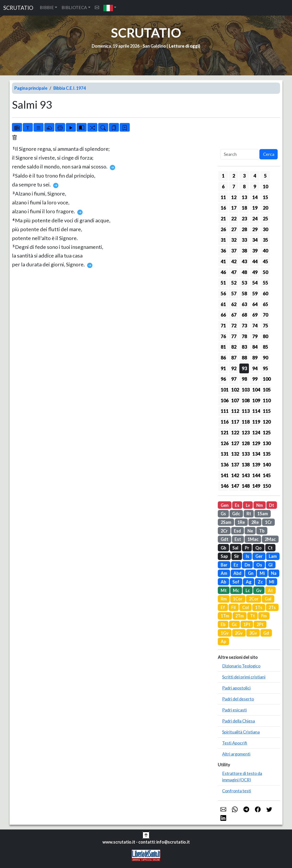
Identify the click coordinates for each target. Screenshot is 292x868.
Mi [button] (262, 573)
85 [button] (265, 347)
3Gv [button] (253, 633)
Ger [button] (259, 556)
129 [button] (256, 443)
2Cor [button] (254, 599)
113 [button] (245, 411)
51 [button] (223, 283)
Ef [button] (223, 607)
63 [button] (244, 304)
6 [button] (223, 186)
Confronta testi (237, 791)
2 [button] (234, 176)
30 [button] (265, 229)
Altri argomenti (236, 754)
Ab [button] (223, 582)
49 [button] (255, 272)
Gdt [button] (225, 539)
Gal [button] (268, 599)
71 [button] (223, 325)
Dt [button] (272, 505)
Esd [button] (237, 531)
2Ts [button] (272, 607)
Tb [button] (262, 531)
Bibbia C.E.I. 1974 (70, 88)
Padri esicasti (234, 710)
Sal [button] (235, 548)
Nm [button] (260, 505)
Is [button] (247, 556)
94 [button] (255, 368)
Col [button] (246, 607)
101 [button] (224, 390)
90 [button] (265, 358)
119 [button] (256, 422)
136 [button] (224, 465)
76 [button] (223, 336)
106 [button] (224, 400)
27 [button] (234, 229)
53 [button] (244, 283)
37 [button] (234, 251)
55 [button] (265, 283)
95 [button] (265, 368)
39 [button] (255, 251)
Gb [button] (223, 548)
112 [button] (235, 411)
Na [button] (274, 573)
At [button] (270, 590)
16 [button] (223, 208)
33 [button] (244, 240)
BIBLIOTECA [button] (74, 7)
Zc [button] (260, 582)
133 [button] (245, 454)
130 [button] (266, 443)
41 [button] (223, 261)
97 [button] (234, 379)
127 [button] (235, 443)
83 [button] (244, 347)
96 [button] (223, 379)
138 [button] (245, 465)
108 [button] (245, 400)
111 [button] (224, 411)
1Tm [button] (225, 616)
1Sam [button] (263, 514)
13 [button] (244, 197)
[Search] (240, 154)
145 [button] (266, 475)
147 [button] (235, 486)
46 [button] (223, 272)
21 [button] (223, 218)
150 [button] (266, 486)
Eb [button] (223, 624)
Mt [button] (224, 590)
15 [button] (265, 197)
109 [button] (256, 400)
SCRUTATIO (18, 8)
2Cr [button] (224, 531)
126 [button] (224, 443)
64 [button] (255, 304)
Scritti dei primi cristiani (244, 677)
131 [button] (224, 454)
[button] (110, 8)
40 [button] (265, 251)
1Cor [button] (238, 599)
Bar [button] (224, 565)
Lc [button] (248, 590)
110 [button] (266, 400)
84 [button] (255, 347)
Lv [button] (248, 505)
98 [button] (244, 379)
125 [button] (266, 432)
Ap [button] (223, 641)
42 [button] (234, 261)
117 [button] (235, 422)
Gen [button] (225, 505)
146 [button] (224, 486)
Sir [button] (237, 556)
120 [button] (266, 422)
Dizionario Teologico (241, 666)
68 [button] (244, 315)
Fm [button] (264, 616)
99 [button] (255, 379)
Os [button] (259, 565)
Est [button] (238, 539)
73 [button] (244, 325)
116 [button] (224, 422)
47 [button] (234, 272)
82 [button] (234, 347)
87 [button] (234, 358)
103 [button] (245, 390)
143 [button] (245, 475)
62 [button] (234, 304)
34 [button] (255, 240)
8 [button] (244, 186)
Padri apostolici (236, 688)
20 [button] (265, 208)
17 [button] (234, 208)
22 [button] (234, 218)
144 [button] (256, 475)
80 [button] (265, 336)
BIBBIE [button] (47, 7)
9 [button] (255, 186)
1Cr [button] (268, 522)
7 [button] (234, 186)
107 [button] (235, 400)
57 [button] (234, 293)
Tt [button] (253, 616)
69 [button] (255, 315)
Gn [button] (251, 573)
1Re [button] (241, 522)
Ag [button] (249, 582)
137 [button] (235, 465)
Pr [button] (247, 548)
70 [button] (265, 315)
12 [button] (234, 197)
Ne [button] (250, 531)
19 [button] (255, 208)
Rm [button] (224, 599)
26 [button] (223, 229)
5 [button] (265, 176)
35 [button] (265, 240)
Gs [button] (223, 514)
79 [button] (255, 336)
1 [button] (223, 176)
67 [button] (234, 315)
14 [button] (255, 197)
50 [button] (265, 272)
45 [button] (265, 261)
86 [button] (223, 358)
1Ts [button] (259, 607)
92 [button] (234, 368)
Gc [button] (234, 624)
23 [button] (244, 218)
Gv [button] (259, 590)
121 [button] (224, 432)
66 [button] (223, 315)
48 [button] (244, 272)
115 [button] (266, 411)
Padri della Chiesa (239, 721)
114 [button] (256, 411)
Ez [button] (236, 565)
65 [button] (265, 304)
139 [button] (256, 465)
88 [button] (244, 358)
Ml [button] (272, 582)
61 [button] (223, 304)
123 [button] (245, 432)
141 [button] (224, 475)
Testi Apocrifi (235, 743)
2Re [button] (255, 522)
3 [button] (244, 176)
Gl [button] (270, 565)
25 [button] (265, 218)
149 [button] (256, 486)
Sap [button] (224, 556)
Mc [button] (236, 590)
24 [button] (255, 218)
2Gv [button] (239, 633)
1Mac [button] (253, 539)
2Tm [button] (239, 616)
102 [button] (235, 390)
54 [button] (255, 283)
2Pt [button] (260, 624)
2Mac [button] (270, 539)
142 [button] (235, 475)
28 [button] (244, 229)
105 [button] (266, 390)
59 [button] (255, 293)
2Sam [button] (226, 522)
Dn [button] (247, 565)
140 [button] (266, 465)
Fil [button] (233, 607)
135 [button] (266, 454)
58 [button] (244, 293)
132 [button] (235, 454)
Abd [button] (237, 573)
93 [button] (244, 368)
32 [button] (234, 240)
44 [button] (255, 261)
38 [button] (244, 251)
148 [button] (245, 486)
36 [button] (223, 251)
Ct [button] (270, 548)
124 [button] (256, 432)
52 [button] (234, 283)
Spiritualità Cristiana (241, 732)
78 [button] (244, 336)
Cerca (269, 154)
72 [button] (234, 325)
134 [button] (256, 454)
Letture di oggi (184, 46)
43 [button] (244, 261)
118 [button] (245, 422)
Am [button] (224, 573)
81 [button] (223, 347)
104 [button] (256, 390)
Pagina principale (31, 88)
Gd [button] (266, 633)
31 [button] (223, 240)
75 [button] (265, 325)
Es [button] (237, 505)
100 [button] (266, 379)
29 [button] (255, 229)
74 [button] (255, 325)
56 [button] (223, 293)
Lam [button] (273, 556)
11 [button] (223, 197)
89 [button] (255, 358)
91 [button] (223, 368)
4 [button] (255, 176)
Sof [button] (236, 582)
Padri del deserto (238, 699)
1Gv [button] (225, 633)
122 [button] (235, 432)
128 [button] (245, 443)
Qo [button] (258, 548)
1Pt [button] (247, 624)
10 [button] (265, 186)
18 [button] (244, 208)
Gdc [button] (236, 514)
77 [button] (234, 336)
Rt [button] (249, 514)
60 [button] (265, 293)
